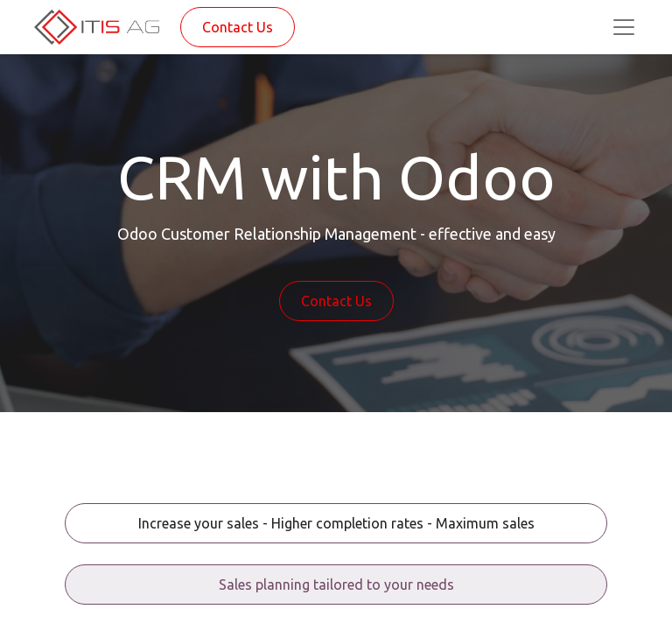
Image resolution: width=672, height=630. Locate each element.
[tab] (336, 523)
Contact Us (238, 27)
